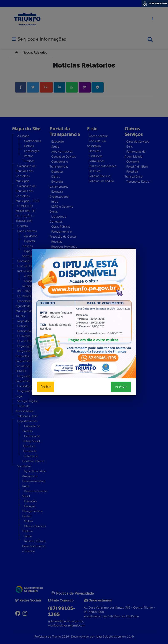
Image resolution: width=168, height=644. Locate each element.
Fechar (46, 387)
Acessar (121, 387)
